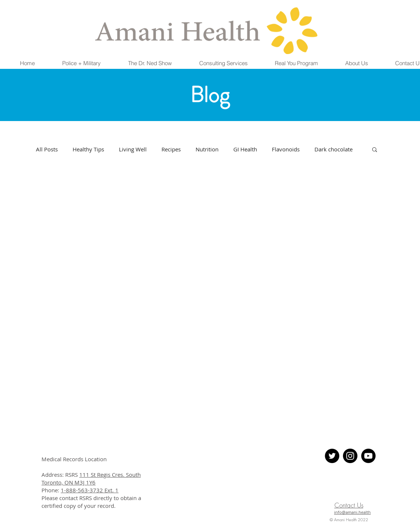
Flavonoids (286, 149)
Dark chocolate (334, 149)
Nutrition (207, 149)
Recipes (171, 149)
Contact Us (349, 505)
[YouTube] (368, 456)
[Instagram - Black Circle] (350, 456)
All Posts (47, 149)
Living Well (133, 149)
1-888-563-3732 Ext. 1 (90, 490)
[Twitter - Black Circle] (332, 456)
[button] (81, 63)
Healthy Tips (88, 149)
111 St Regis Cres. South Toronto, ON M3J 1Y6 (91, 478)
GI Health (245, 149)
